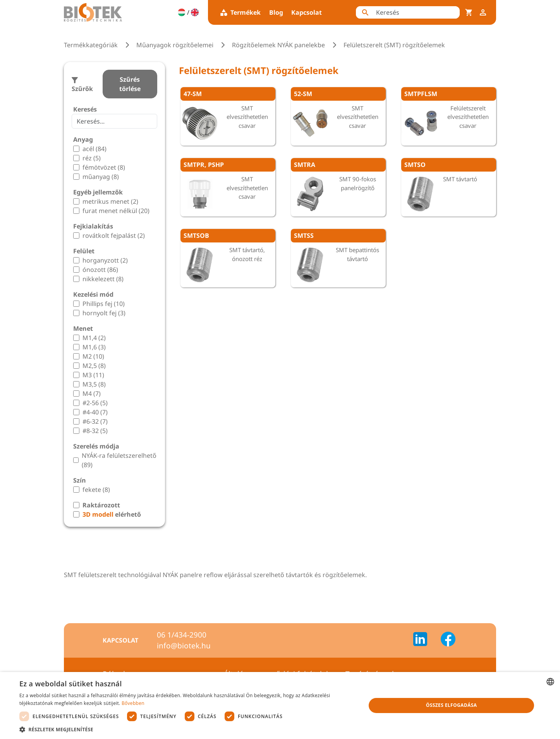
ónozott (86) (100, 270)
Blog (276, 12)
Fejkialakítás (93, 226)
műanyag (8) (101, 177)
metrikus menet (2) (110, 201)
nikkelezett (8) (103, 279)
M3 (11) (93, 375)
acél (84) (94, 149)
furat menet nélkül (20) (116, 211)
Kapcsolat (307, 12)
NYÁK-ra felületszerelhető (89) (119, 460)
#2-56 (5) (95, 403)
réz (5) (92, 158)
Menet (83, 328)
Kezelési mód (93, 294)
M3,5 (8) (94, 384)
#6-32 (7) (95, 421)
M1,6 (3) (94, 347)
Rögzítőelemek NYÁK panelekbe (278, 45)
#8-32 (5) (95, 431)
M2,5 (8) (94, 366)
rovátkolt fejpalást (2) (114, 235)
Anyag (83, 139)
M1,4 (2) (94, 338)
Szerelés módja (96, 446)
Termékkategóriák (91, 45)
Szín (80, 480)
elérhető (112, 514)
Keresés (85, 109)
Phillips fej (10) (104, 304)
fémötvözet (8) (104, 167)
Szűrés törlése (130, 84)
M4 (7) (92, 394)
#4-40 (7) (95, 412)
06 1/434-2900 (182, 635)
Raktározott (101, 505)
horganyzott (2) (105, 260)
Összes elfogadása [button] (452, 705)
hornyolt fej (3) (104, 313)
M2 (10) (93, 356)
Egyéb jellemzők (98, 192)
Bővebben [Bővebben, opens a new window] (133, 703)
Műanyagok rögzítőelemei (175, 45)
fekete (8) (96, 490)
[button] (187, 729)
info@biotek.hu (184, 646)
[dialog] (280, 705)
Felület (84, 251)
